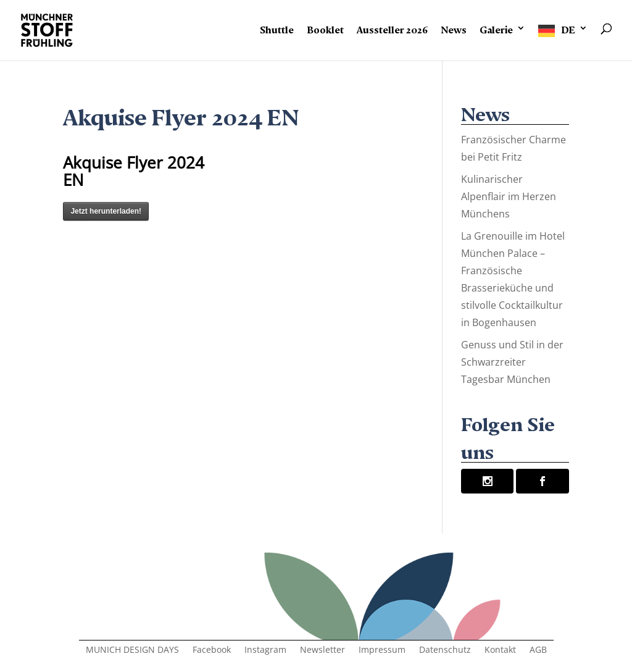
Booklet (325, 28)
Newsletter (322, 650)
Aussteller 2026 (392, 28)
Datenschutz (445, 650)
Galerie (496, 28)
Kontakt (500, 650)
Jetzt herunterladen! (106, 211)
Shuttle (277, 28)
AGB (538, 650)
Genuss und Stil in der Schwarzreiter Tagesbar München (512, 362)
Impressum (382, 650)
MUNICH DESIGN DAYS (132, 650)
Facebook (212, 650)
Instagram (265, 650)
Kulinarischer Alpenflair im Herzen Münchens (509, 196)
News (454, 28)
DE (568, 28)
